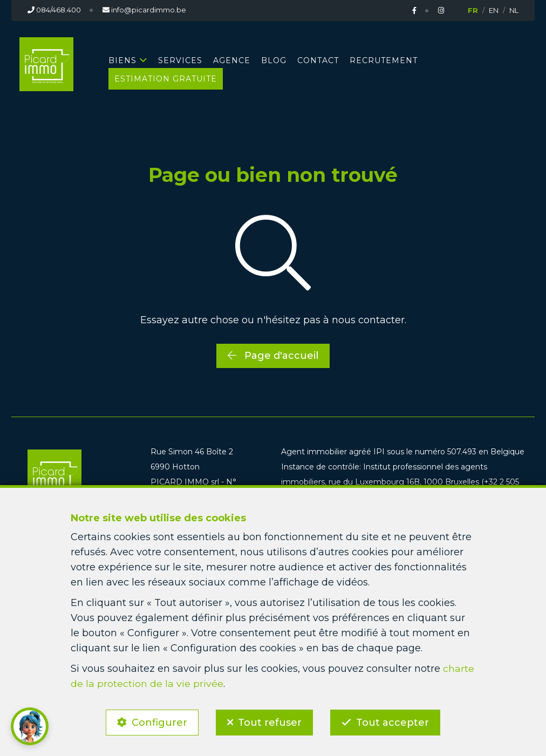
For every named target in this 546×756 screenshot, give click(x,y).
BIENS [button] (122, 60)
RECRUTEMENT (384, 60)
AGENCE (232, 60)
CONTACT (318, 60)
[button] (30, 726)
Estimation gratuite (166, 78)
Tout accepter (394, 721)
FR (473, 10)
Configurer (158, 721)
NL (514, 10)
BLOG (274, 60)
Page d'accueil (273, 355)
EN (494, 10)
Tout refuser (270, 721)
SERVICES (180, 60)
